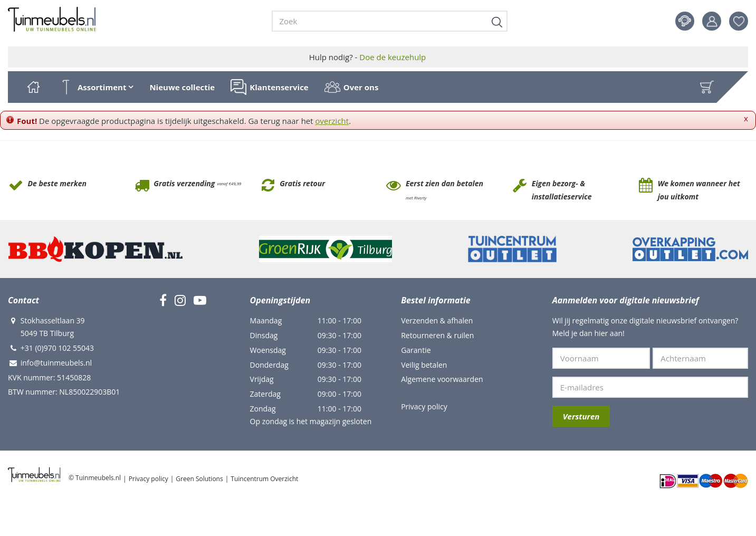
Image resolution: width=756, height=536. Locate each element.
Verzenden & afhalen (437, 320)
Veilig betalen (424, 365)
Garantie (416, 350)
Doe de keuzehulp (393, 57)
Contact (685, 21)
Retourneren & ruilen (437, 335)
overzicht (332, 121)
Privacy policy (424, 406)
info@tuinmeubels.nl (56, 363)
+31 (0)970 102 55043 (57, 348)
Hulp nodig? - (368, 57)
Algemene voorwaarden (442, 379)
